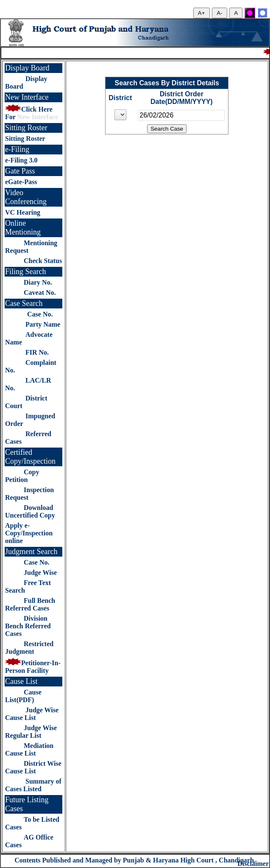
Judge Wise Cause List (32, 714)
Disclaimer (253, 864)
